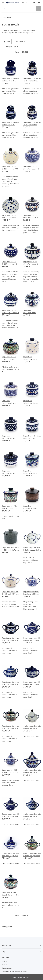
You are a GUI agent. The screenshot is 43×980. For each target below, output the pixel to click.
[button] (30, 2)
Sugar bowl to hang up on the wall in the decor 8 (32, 124)
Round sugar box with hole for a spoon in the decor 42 (32, 639)
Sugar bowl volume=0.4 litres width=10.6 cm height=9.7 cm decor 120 (10, 402)
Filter (7, 42)
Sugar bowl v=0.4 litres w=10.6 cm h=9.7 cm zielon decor (11, 549)
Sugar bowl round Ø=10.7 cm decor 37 (9, 216)
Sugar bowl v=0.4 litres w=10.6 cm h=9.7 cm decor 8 (32, 437)
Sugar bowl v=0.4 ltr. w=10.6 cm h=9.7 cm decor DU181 (10, 507)
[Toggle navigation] (3, 1)
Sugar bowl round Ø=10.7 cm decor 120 (31, 168)
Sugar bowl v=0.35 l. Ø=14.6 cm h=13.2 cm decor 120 (10, 771)
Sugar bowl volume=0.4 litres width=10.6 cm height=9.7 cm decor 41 (31, 402)
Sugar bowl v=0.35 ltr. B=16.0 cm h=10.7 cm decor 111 (10, 593)
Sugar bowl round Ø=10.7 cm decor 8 (31, 263)
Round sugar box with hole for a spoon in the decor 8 (11, 683)
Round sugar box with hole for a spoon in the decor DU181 (11, 727)
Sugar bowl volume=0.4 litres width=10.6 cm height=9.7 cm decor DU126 (31, 472)
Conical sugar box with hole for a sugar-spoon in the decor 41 (32, 771)
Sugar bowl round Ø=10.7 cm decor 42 (9, 263)
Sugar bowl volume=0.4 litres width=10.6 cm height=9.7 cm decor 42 (10, 437)
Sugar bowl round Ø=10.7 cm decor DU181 (9, 358)
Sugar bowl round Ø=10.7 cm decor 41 (31, 216)
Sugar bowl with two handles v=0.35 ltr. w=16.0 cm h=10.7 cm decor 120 (32, 593)
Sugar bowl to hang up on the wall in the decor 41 (32, 80)
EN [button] (23, 2)
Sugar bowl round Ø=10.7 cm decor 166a (10, 312)
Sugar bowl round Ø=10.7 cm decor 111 (10, 168)
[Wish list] (34, 2)
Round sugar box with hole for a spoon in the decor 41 (11, 639)
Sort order (19, 42)
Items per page (10, 47)
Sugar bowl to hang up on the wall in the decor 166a (11, 80)
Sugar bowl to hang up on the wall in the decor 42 (11, 124)
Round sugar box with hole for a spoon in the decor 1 (32, 549)
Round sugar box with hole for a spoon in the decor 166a (32, 683)
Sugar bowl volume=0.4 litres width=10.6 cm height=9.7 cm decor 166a (10, 472)
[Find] (19, 8)
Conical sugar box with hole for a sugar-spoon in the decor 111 (32, 727)
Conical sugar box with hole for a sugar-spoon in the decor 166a (11, 855)
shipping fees (22, 971)
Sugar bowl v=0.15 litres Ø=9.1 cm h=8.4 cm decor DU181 (10, 894)
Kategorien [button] (7, 927)
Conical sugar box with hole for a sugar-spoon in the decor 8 (32, 815)
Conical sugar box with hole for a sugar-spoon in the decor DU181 (32, 855)
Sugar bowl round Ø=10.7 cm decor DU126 (30, 312)
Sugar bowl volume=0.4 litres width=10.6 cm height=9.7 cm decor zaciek (31, 507)
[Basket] (39, 2)
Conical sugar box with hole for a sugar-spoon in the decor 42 (11, 815)
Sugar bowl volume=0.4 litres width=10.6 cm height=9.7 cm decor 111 (31, 358)
